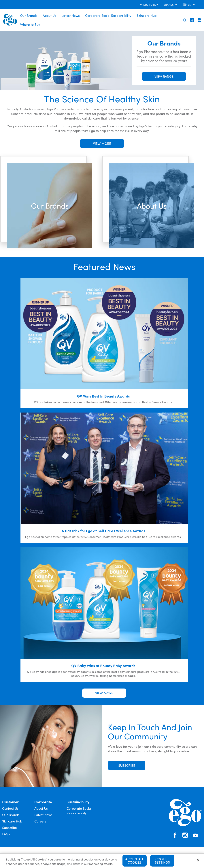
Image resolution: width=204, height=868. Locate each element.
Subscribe (10, 828)
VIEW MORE (102, 143)
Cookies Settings (162, 862)
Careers (40, 821)
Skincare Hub (147, 15)
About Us (49, 15)
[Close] (198, 861)
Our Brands (29, 15)
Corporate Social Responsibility (108, 15)
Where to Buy (30, 24)
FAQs (6, 834)
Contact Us (10, 808)
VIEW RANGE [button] (164, 76)
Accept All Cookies (134, 862)
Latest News (71, 15)
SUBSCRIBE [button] (127, 765)
